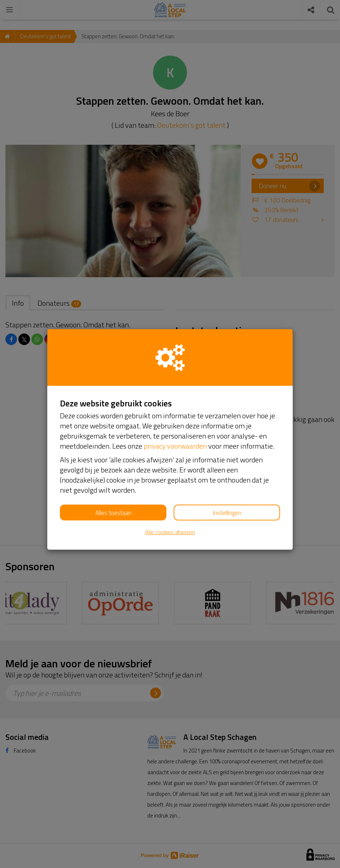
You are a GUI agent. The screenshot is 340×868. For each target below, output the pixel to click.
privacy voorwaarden (175, 446)
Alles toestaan (113, 513)
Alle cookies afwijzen (170, 532)
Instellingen (227, 513)
